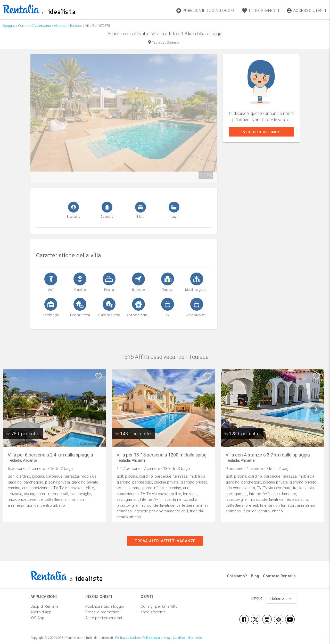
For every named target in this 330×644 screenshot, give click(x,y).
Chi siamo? (237, 576)
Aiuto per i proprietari (104, 618)
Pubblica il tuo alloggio (105, 606)
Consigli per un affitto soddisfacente (159, 609)
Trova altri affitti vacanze (165, 541)
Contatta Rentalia (279, 576)
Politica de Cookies (128, 638)
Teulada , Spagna (164, 43)
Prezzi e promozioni (103, 612)
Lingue (257, 598)
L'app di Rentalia (44, 606)
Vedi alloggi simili (261, 132)
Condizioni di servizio (187, 638)
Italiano (282, 598)
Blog (255, 576)
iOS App (37, 618)
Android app (41, 612)
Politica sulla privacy (157, 638)
